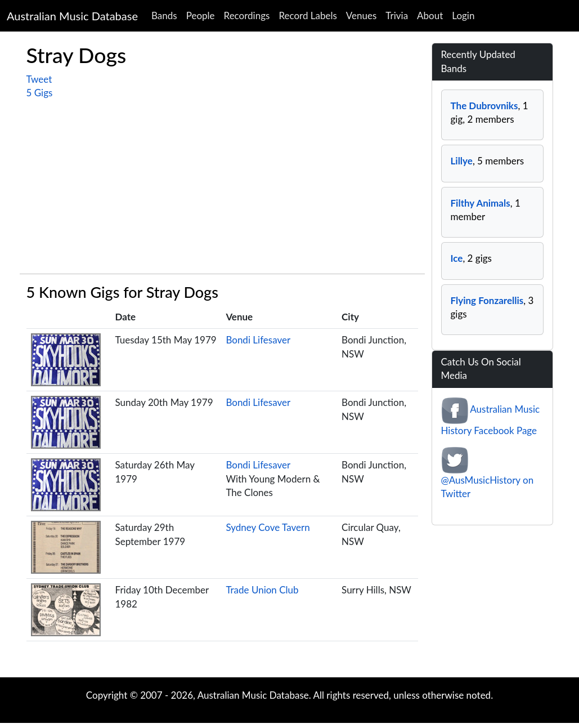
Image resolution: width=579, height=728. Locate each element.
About (430, 15)
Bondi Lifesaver (258, 340)
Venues (362, 15)
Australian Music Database (72, 16)
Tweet (39, 79)
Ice (457, 258)
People (201, 15)
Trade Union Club (262, 590)
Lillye (462, 161)
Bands (164, 15)
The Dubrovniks (484, 106)
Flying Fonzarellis (487, 300)
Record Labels (308, 15)
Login (463, 15)
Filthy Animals (481, 203)
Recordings (247, 15)
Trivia (397, 15)
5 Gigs (40, 93)
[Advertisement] (222, 185)
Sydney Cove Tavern (268, 527)
